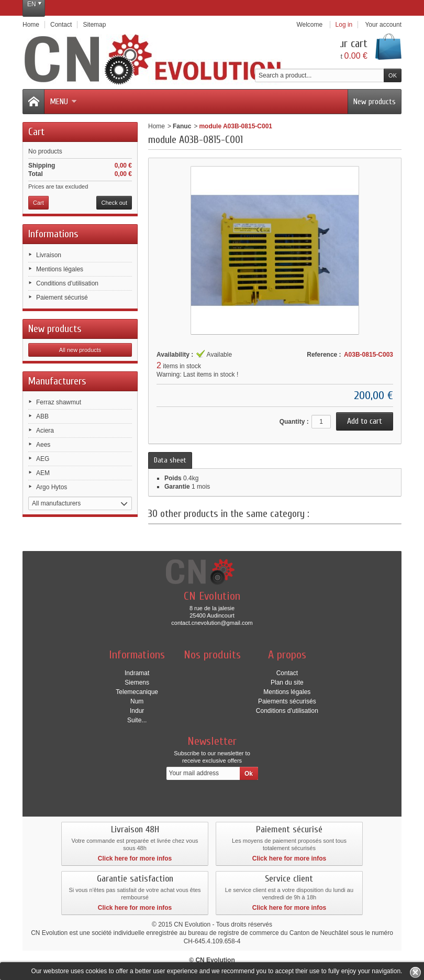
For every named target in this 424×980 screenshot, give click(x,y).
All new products (80, 350)
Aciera (45, 431)
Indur (137, 711)
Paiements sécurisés (287, 701)
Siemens (137, 682)
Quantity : (294, 422)
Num (137, 701)
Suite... (137, 720)
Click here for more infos (135, 858)
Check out (114, 203)
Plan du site (287, 682)
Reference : (324, 355)
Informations (53, 234)
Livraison (49, 255)
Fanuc (182, 126)
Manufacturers (57, 381)
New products (375, 102)
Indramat (137, 673)
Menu (63, 102)
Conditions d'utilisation (67, 283)
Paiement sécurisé (62, 298)
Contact (287, 673)
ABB (42, 416)
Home (157, 126)
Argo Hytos (52, 487)
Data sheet (170, 460)
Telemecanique (137, 692)
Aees (43, 445)
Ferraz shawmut (59, 402)
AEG (43, 459)
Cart (36, 132)
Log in (344, 25)
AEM (43, 473)
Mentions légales (60, 269)
